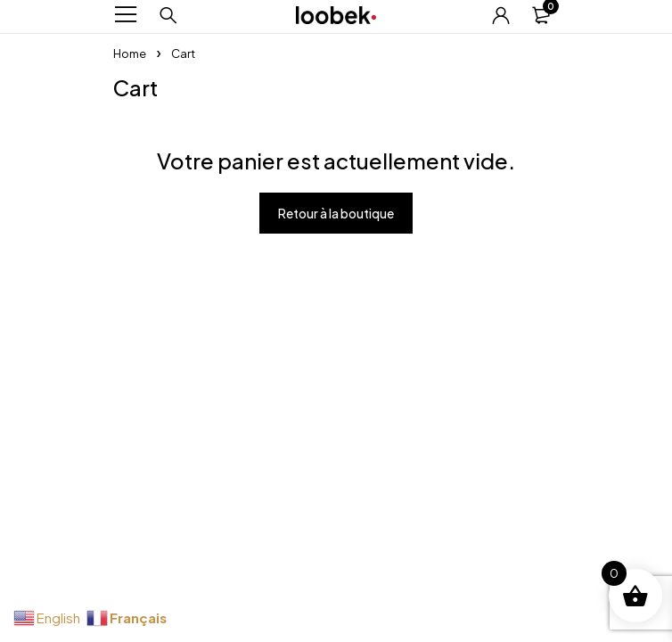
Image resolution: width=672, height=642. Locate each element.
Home (130, 53)
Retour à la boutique (336, 213)
